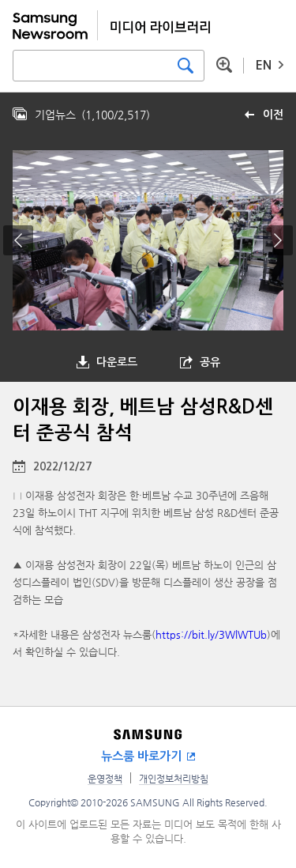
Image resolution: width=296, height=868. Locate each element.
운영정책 (105, 779)
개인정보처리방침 (174, 779)
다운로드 (117, 362)
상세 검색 (224, 65)
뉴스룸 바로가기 (141, 756)
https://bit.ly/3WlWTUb (211, 634)
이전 (273, 115)
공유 (210, 362)
